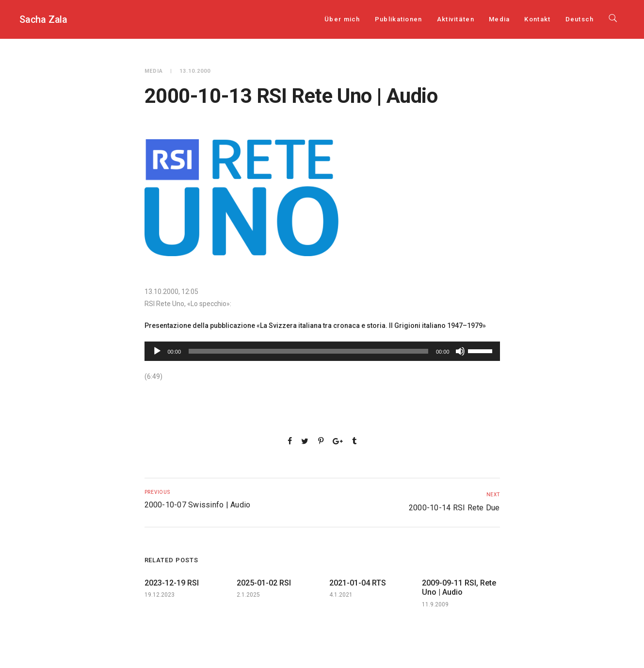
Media (499, 19)
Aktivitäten (456, 19)
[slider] (308, 351)
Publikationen (399, 19)
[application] (322, 351)
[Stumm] (460, 351)
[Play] (157, 351)
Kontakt (537, 19)
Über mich (342, 19)
